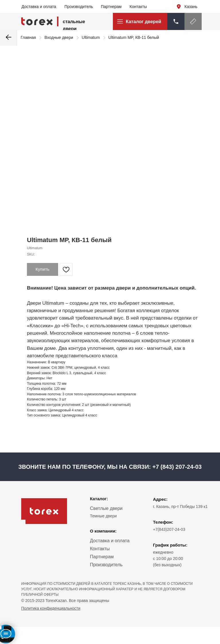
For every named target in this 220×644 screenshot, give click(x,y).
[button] (193, 21)
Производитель (79, 7)
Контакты (138, 7)
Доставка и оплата (39, 7)
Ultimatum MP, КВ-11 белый (134, 37)
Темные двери (103, 516)
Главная (28, 37)
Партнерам (111, 7)
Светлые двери (106, 508)
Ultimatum (91, 37)
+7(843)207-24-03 (169, 529)
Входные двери (59, 37)
